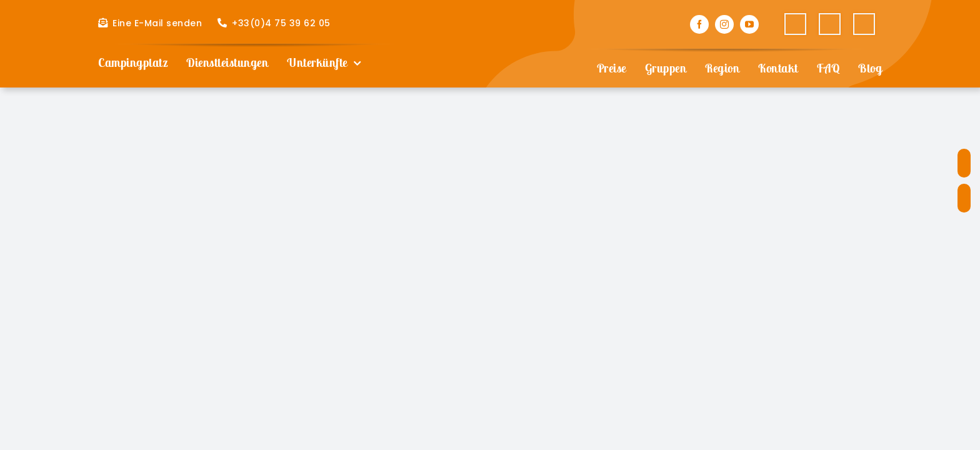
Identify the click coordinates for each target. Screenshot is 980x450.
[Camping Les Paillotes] (490, 18)
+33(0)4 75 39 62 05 (281, 23)
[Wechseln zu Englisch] (830, 24)
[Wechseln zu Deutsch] (864, 24)
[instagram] (724, 24)
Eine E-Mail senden (157, 23)
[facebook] (699, 24)
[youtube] (749, 24)
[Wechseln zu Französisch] (795, 24)
